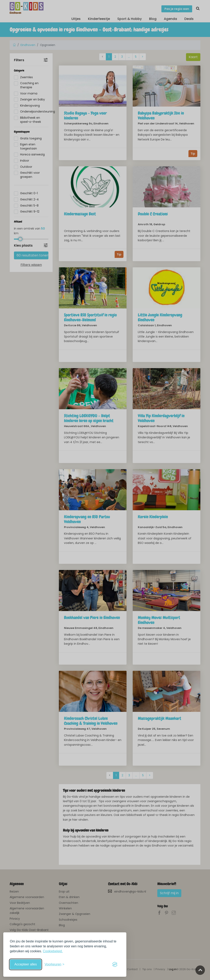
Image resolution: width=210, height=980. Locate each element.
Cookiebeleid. (53, 951)
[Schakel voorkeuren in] (54, 964)
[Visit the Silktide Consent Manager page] (115, 964)
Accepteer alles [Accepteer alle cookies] (26, 964)
